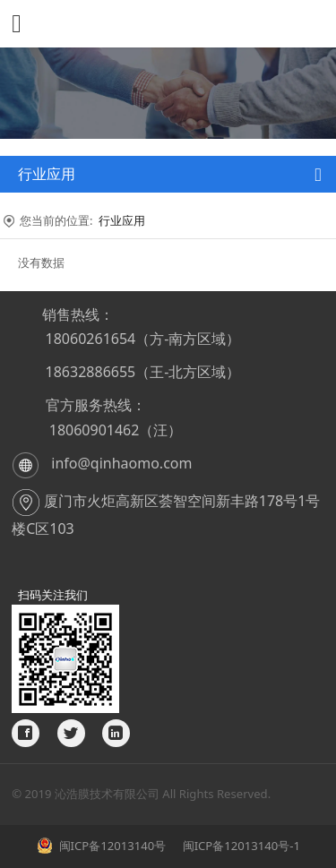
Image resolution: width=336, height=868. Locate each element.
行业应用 (122, 220)
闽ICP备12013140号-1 (240, 846)
